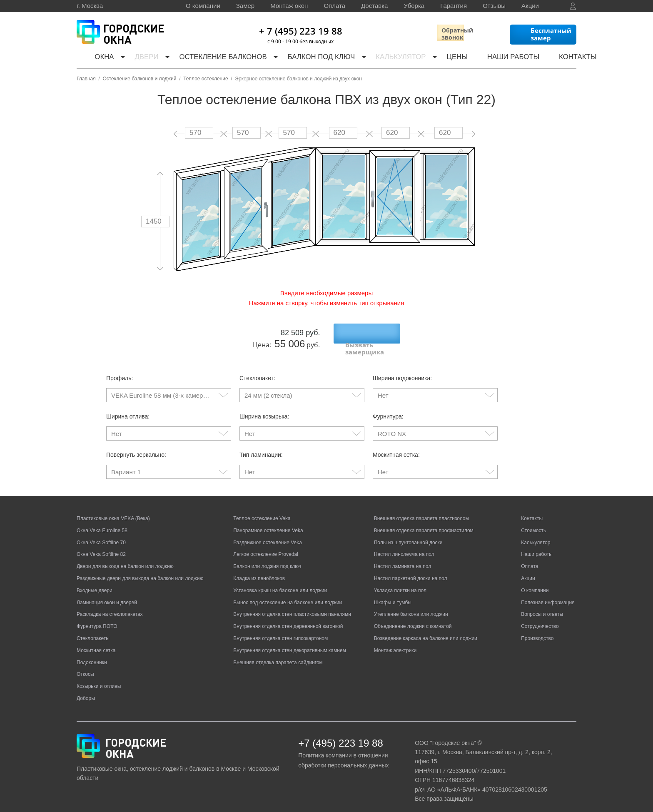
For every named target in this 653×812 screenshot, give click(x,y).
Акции (530, 6)
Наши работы (491, 58)
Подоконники (92, 654)
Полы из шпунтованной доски (408, 534)
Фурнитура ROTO (97, 618)
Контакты (550, 58)
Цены (441, 58)
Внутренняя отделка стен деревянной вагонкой (288, 618)
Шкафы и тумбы (393, 594)
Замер (245, 6)
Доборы (86, 690)
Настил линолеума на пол (404, 546)
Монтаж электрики (395, 642)
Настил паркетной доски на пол (411, 570)
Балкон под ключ (310, 58)
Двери (140, 58)
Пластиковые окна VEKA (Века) (113, 510)
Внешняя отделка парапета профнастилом (424, 522)
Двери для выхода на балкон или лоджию (125, 558)
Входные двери (95, 582)
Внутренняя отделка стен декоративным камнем (290, 642)
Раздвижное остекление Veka (268, 534)
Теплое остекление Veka (262, 510)
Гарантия (454, 6)
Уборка (414, 6)
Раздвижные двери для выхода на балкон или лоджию (140, 570)
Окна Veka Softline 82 (101, 546)
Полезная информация (548, 594)
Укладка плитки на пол (400, 582)
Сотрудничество (540, 618)
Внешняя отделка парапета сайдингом (278, 654)
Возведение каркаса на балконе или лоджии (426, 630)
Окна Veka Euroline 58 (102, 522)
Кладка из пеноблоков (259, 570)
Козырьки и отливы (99, 678)
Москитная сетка (96, 642)
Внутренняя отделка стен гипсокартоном (280, 630)
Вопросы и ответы (542, 606)
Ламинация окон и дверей (107, 594)
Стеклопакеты (93, 630)
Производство (537, 630)
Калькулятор (388, 58)
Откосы (85, 666)
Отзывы (494, 6)
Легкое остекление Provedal (265, 546)
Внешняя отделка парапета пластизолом (421, 510)
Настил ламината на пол (403, 558)
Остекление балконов (214, 58)
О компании (203, 6)
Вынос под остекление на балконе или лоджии (288, 594)
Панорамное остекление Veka (268, 522)
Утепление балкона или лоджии (411, 606)
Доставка (374, 6)
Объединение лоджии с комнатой (413, 618)
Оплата (334, 6)
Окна (97, 58)
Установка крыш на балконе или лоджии (280, 582)
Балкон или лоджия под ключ (267, 558)
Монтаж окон (289, 6)
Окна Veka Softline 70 (101, 534)
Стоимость (533, 522)
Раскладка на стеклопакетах (110, 606)
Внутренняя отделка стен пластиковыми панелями (292, 606)
